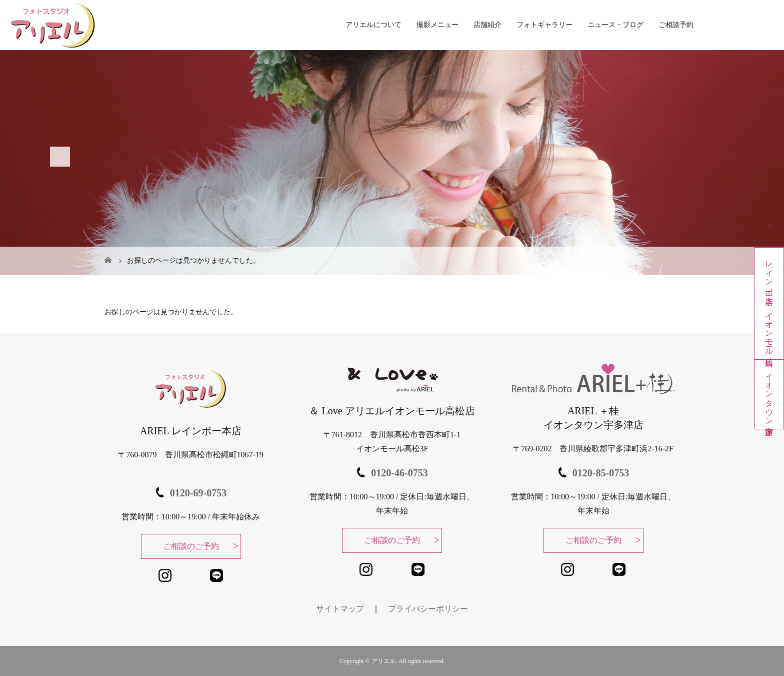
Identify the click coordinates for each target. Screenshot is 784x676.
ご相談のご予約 (191, 546)
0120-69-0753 (198, 493)
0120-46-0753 (399, 473)
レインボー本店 (769, 273)
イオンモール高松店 (769, 329)
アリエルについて (373, 25)
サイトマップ (340, 609)
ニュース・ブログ (615, 25)
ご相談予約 (676, 25)
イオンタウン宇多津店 (769, 394)
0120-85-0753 (601, 473)
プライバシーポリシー (428, 609)
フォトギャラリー (544, 25)
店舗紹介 (487, 25)
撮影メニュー (437, 25)
